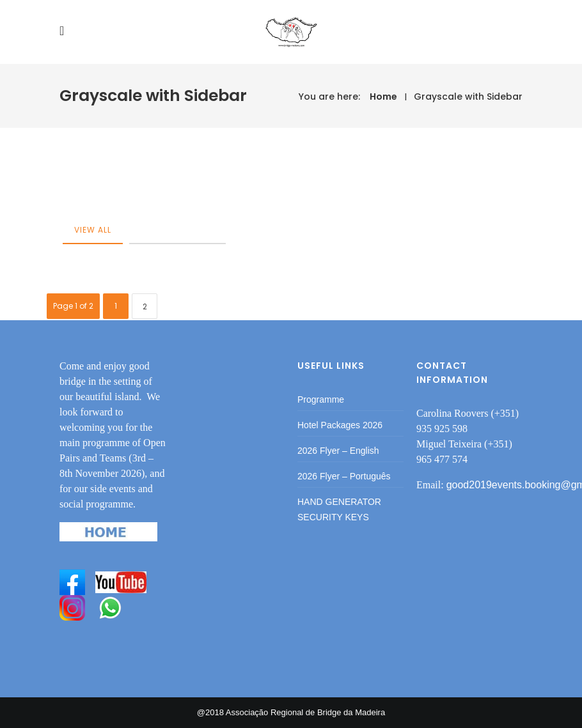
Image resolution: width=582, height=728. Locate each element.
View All (93, 230)
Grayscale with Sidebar (468, 97)
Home (383, 97)
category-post (177, 230)
